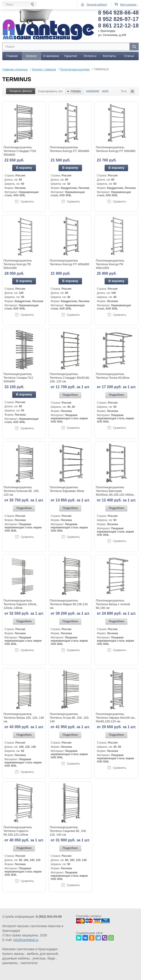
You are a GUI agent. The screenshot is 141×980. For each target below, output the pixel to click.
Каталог (31, 56)
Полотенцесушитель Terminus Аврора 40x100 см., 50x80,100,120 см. (116, 717)
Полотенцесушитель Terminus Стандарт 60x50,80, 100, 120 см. (70, 377)
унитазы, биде (44, 958)
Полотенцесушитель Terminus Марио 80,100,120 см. (69, 604)
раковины (10, 963)
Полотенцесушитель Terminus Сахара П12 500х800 (18, 377)
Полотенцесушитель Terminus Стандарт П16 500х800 (20, 150)
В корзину (24, 167)
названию (93, 91)
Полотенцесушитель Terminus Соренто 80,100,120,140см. (18, 831)
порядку (74, 91)
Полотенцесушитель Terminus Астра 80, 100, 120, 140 (69, 717)
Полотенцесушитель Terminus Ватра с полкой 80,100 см (113, 604)
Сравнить (27, 201)
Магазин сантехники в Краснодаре (30, 949)
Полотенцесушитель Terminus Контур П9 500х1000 (18, 264)
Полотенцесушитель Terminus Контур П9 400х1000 (110, 264)
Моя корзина (128, 5)
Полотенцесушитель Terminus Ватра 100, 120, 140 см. (24, 717)
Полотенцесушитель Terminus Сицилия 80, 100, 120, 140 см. (68, 831)
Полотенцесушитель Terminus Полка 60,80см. (113, 375)
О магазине (51, 56)
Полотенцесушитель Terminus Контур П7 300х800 (70, 149)
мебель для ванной (43, 953)
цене (105, 91)
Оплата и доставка (90, 57)
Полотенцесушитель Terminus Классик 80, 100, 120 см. (21, 491)
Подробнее (70, 394)
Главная (12, 56)
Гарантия (70, 56)
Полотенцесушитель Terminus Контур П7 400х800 (70, 262)
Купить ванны (13, 953)
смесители (29, 963)
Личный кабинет (97, 5)
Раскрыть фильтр (21, 91)
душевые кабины (16, 958)
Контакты (109, 56)
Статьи (129, 56)
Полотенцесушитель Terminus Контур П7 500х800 (116, 149)
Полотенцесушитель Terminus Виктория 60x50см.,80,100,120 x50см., (115, 491)
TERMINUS (17, 79)
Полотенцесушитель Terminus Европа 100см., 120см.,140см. (21, 604)
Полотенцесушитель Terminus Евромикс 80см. (67, 489)
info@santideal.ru (26, 940)
